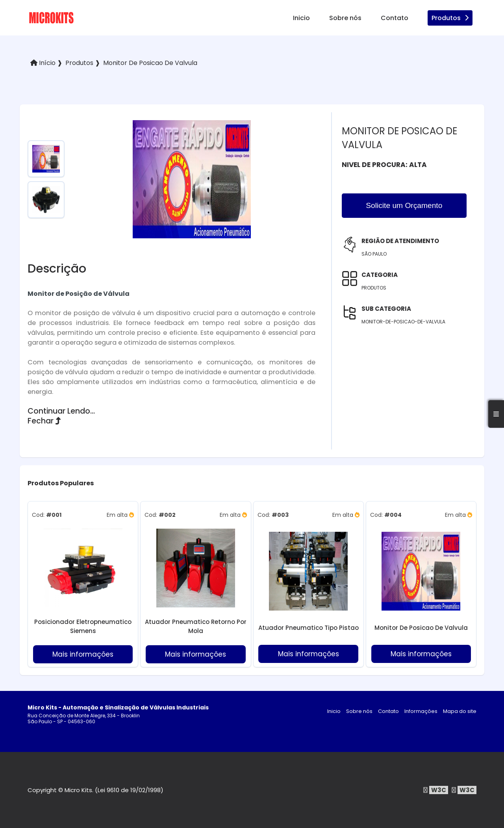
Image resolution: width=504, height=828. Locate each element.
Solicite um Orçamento (404, 205)
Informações (421, 711)
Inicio (301, 18)
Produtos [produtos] (450, 18)
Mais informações (83, 654)
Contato (395, 18)
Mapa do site (460, 711)
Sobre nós (345, 18)
